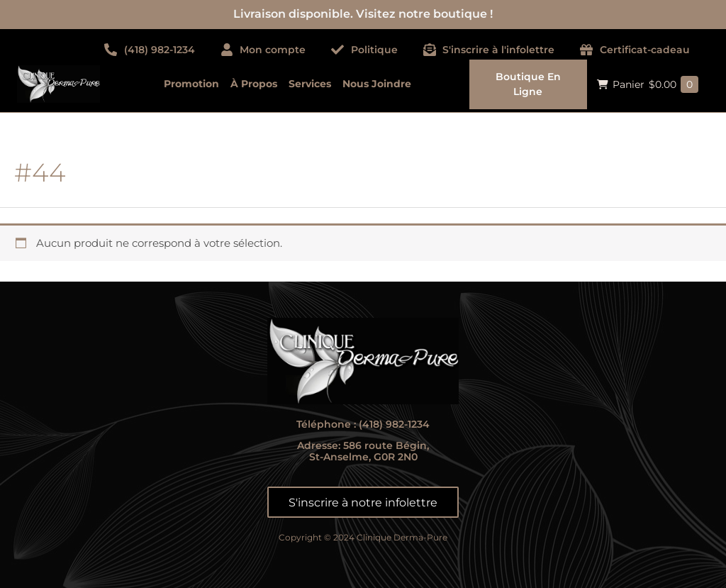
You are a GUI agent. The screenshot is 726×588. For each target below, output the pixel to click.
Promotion (191, 84)
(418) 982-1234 (394, 424)
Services (310, 84)
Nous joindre (377, 84)
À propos (254, 84)
